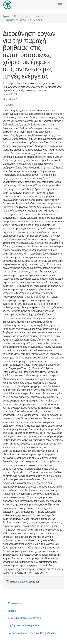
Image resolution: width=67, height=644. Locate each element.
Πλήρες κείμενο (19, 582)
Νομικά (12, 611)
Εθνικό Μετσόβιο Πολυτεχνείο (24, 618)
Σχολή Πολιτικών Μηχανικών (24, 626)
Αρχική (7, 16)
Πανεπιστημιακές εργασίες (29, 16)
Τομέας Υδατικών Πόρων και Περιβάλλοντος (32, 633)
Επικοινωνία (15, 603)
